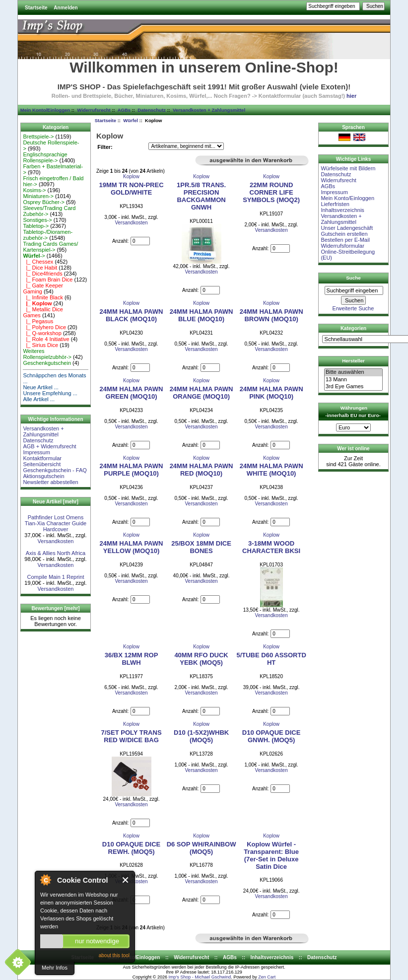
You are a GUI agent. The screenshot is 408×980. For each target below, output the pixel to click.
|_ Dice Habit (40, 268)
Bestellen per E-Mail (345, 240)
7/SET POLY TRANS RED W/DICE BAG (131, 736)
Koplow (131, 176)
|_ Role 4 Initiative (46, 339)
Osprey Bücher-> (43, 202)
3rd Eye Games (353, 387)
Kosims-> (34, 190)
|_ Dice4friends (42, 274)
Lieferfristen (335, 204)
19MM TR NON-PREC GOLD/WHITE (132, 189)
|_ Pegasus (38, 321)
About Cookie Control (45, 880)
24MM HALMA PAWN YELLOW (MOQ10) (132, 547)
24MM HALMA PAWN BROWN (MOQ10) (272, 315)
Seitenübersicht (42, 464)
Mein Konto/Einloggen (45, 110)
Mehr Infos (55, 968)
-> (34, 256)
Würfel (131, 120)
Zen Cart (267, 977)
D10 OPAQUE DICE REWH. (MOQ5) (132, 848)
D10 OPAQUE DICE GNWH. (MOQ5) (272, 736)
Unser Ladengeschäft (347, 228)
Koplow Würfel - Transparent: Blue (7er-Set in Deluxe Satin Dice (271, 855)
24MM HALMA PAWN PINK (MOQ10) (272, 393)
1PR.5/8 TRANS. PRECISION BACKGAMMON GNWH (201, 196)
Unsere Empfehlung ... (50, 393)
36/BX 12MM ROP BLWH (132, 659)
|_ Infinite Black (43, 297)
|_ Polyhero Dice (44, 327)
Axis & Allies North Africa (56, 553)
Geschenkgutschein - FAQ (55, 470)
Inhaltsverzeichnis (342, 210)
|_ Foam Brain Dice (48, 280)
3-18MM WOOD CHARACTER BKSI (271, 547)
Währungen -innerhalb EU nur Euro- (353, 412)
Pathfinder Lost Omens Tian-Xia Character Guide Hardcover (56, 523)
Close (126, 880)
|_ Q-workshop (42, 333)
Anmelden (66, 8)
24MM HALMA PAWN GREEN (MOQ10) (132, 393)
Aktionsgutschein (43, 476)
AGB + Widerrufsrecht (49, 446)
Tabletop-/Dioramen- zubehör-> (48, 235)
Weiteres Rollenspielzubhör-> (47, 354)
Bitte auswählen (353, 372)
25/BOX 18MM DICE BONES (201, 547)
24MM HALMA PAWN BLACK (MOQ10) (132, 315)
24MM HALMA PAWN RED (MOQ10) (202, 470)
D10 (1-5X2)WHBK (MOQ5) (201, 736)
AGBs (124, 110)
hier (351, 96)
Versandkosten (56, 541)
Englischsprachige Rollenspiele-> (45, 157)
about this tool (114, 955)
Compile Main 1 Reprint (56, 577)
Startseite (36, 8)
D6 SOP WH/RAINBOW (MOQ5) (202, 848)
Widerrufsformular (342, 246)
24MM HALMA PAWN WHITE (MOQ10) (272, 470)
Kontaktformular (42, 458)
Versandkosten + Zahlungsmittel (209, 110)
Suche (353, 278)
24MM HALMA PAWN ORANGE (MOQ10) (202, 393)
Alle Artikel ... (39, 399)
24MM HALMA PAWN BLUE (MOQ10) (202, 315)
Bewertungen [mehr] (55, 608)
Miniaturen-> (38, 196)
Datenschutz (151, 110)
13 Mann (353, 380)
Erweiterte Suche (353, 308)
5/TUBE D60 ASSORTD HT (271, 659)
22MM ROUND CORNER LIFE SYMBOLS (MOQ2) (271, 192)
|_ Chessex (38, 262)
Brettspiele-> (38, 137)
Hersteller (353, 361)
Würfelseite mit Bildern (348, 168)
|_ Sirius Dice (40, 345)
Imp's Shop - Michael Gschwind (200, 977)
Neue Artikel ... (41, 387)
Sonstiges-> (37, 220)
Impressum (36, 452)
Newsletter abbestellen (50, 482)
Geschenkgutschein (47, 363)
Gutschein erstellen (344, 234)
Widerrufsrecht (94, 110)
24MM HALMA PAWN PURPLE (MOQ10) (132, 470)
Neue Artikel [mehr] (56, 502)
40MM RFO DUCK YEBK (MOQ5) (201, 659)
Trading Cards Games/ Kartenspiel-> (50, 247)
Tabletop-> (36, 226)
